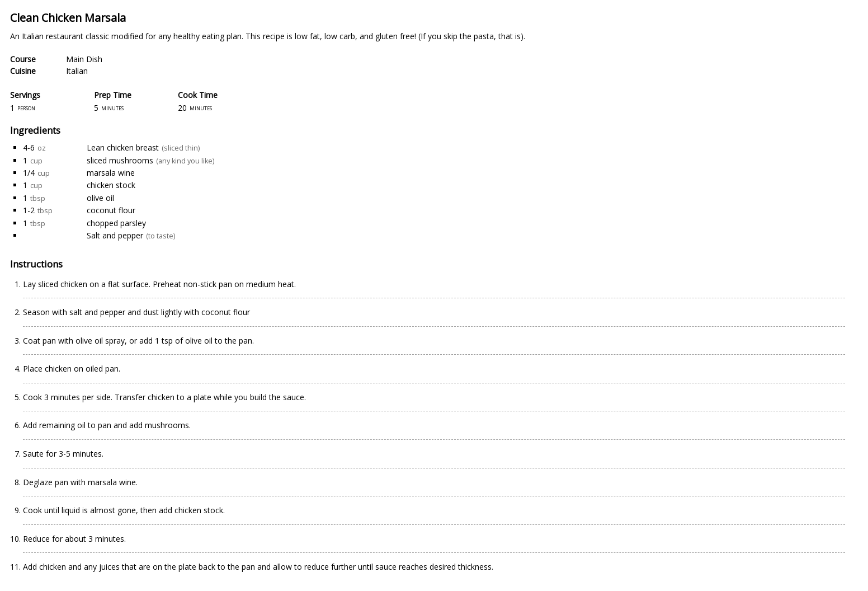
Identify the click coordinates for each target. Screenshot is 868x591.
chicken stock (111, 185)
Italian (77, 71)
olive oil (100, 198)
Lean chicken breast (123, 147)
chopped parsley (116, 223)
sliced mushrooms (120, 160)
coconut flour (111, 210)
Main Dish (84, 59)
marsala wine (111, 173)
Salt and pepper (115, 235)
